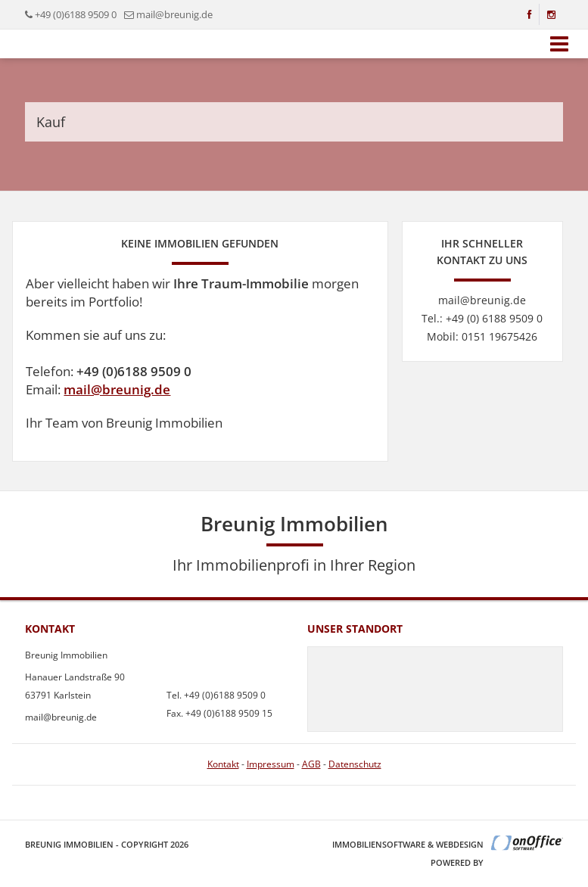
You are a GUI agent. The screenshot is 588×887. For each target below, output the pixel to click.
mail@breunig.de (117, 389)
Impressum (271, 764)
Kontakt (223, 764)
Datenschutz (355, 764)
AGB (311, 764)
